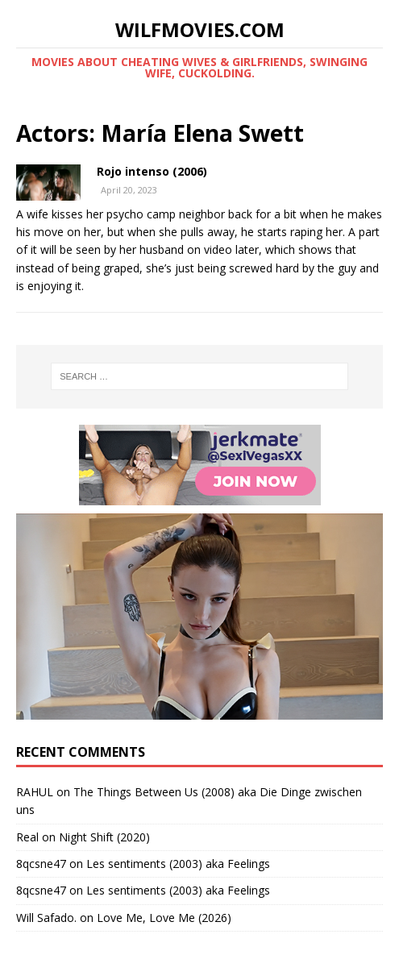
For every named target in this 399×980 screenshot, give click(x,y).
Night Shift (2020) (104, 837)
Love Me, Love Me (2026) (164, 918)
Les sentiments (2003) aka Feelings (178, 864)
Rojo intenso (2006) (152, 171)
